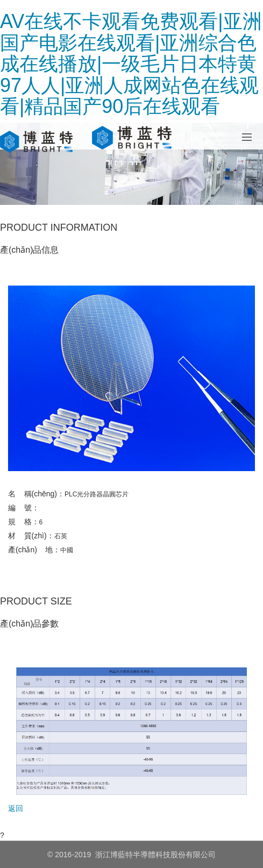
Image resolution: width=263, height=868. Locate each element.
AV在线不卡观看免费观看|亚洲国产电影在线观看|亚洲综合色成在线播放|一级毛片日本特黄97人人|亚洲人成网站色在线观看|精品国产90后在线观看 (131, 64)
